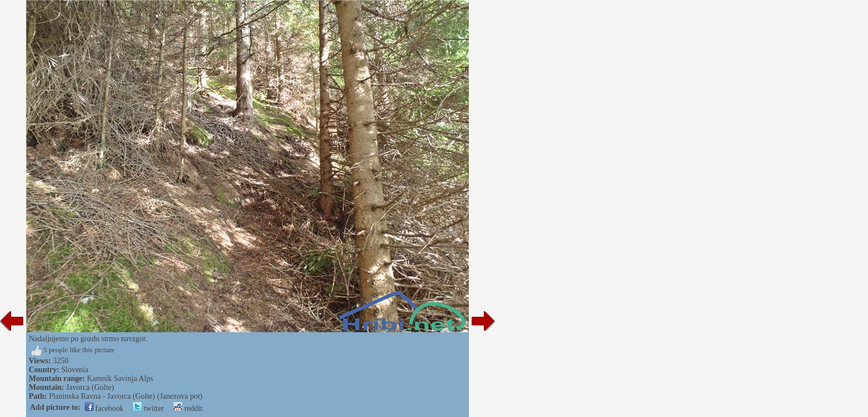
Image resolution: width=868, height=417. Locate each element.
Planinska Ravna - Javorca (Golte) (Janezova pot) (126, 396)
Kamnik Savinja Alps (120, 379)
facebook (104, 408)
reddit (188, 408)
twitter (148, 408)
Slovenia (75, 370)
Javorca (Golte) (90, 387)
